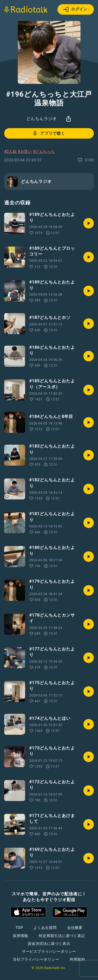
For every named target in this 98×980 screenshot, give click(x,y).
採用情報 (21, 936)
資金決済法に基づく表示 (49, 944)
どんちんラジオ (42, 119)
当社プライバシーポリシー (36, 959)
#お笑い (25, 151)
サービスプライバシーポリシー (49, 951)
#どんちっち (44, 151)
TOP (19, 928)
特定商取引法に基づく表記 (62, 936)
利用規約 (77, 959)
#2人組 (10, 151)
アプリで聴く (48, 133)
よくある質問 (45, 928)
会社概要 (75, 928)
